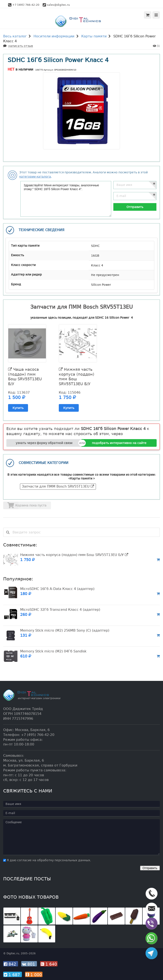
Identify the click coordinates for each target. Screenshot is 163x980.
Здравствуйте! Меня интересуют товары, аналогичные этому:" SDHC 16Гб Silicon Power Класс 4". (66, 199)
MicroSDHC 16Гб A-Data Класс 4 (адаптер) (57, 589)
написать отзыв (21, 46)
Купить (18, 408)
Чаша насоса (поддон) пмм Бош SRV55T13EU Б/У (25, 377)
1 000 (34, 975)
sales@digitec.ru (58, 5)
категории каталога (35, 177)
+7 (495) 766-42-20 (26, 5)
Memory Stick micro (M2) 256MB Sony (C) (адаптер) (65, 630)
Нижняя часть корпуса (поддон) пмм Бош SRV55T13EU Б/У (77, 377)
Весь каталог (15, 36)
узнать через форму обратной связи (44, 443)
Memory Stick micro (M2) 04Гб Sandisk (53, 651)
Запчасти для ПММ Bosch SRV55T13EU (58, 486)
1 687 (13, 975)
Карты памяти (94, 36)
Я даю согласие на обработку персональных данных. (47, 860)
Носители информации (54, 36)
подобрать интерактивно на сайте (119, 443)
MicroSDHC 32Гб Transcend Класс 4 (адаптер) (60, 610)
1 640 (49, 964)
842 (11, 964)
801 (29, 964)
